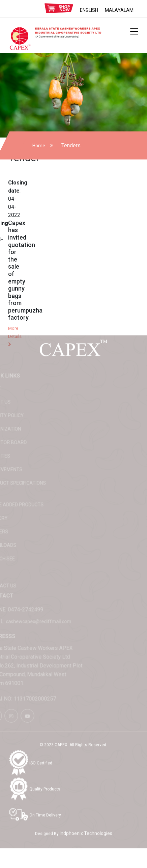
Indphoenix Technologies (86, 824)
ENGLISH (89, 10)
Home (39, 146)
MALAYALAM (119, 10)
